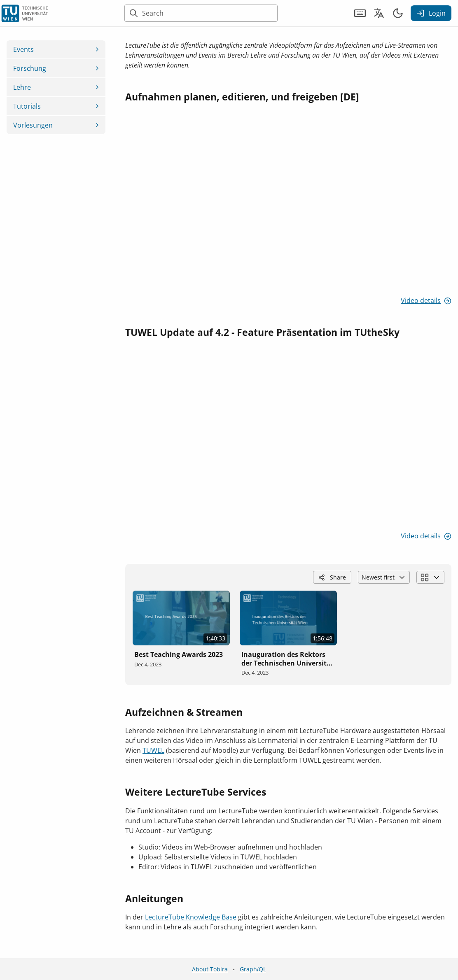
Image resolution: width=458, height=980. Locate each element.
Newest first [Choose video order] (384, 577)
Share (332, 577)
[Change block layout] (430, 577)
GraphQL (253, 969)
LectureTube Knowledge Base (191, 917)
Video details (426, 300)
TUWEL (153, 750)
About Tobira (210, 969)
